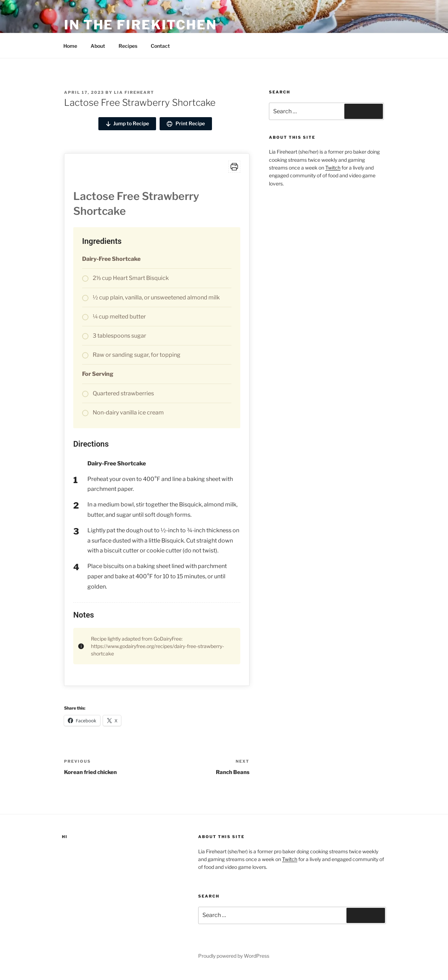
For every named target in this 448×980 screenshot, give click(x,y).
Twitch (333, 168)
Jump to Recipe (127, 124)
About (98, 46)
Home (70, 46)
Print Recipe (186, 124)
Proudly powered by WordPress (234, 956)
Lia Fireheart (134, 92)
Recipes (128, 46)
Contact (160, 46)
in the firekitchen (140, 25)
